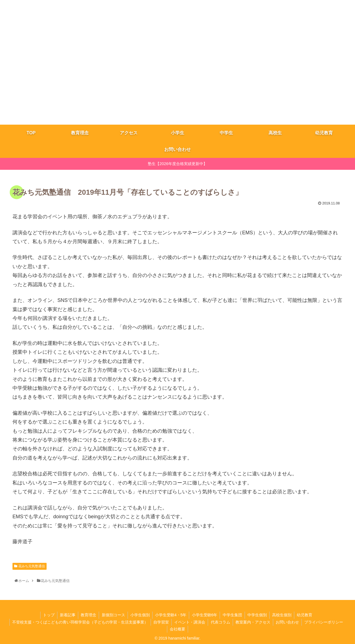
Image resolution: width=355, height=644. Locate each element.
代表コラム (220, 622)
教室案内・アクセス (253, 622)
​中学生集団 (233, 615)
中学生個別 (258, 615)
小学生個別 (140, 615)
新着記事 (66, 615)
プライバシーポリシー (325, 622)
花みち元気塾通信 (32, 566)
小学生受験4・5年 (171, 615)
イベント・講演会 (189, 622)
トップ (46, 615)
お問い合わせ (288, 622)
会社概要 (177, 629)
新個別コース (112, 615)
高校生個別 (284, 615)
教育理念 (87, 615)
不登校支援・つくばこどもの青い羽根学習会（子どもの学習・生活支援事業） (79, 622)
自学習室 (160, 622)
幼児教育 (307, 615)
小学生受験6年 (205, 615)
